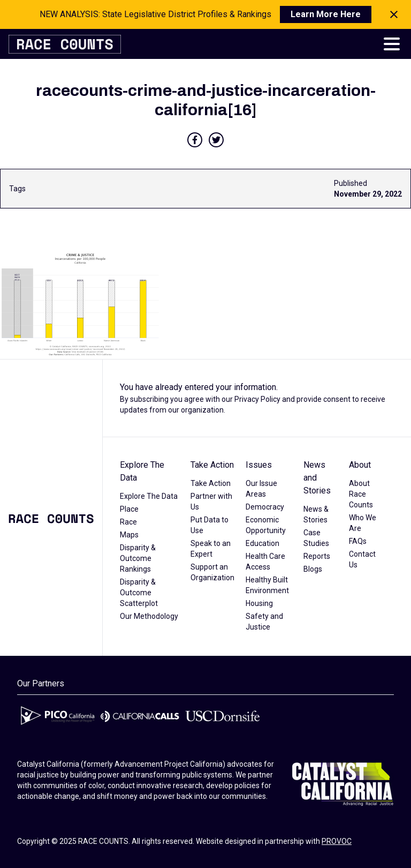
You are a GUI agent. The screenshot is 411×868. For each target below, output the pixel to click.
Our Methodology (149, 616)
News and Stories (317, 478)
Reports (317, 556)
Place (129, 509)
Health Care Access (265, 562)
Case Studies (316, 538)
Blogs (313, 569)
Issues (259, 465)
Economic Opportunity (266, 525)
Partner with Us (211, 502)
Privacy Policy (257, 399)
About (360, 465)
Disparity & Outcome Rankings (138, 558)
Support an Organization (212, 572)
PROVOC (337, 841)
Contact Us (362, 559)
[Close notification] (394, 14)
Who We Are (363, 523)
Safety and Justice (264, 622)
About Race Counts (361, 494)
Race (128, 522)
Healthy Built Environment (267, 585)
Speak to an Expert (211, 549)
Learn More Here (326, 14)
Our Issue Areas (261, 489)
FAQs (358, 541)
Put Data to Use (210, 525)
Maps (129, 535)
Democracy (265, 507)
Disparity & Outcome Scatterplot (139, 593)
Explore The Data (142, 471)
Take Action (212, 465)
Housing (259, 603)
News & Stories (316, 514)
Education (262, 543)
